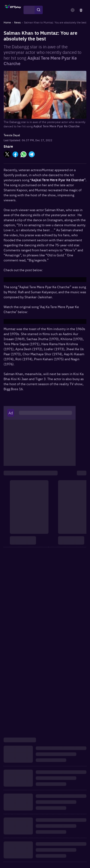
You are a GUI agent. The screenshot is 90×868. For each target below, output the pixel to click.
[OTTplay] (13, 10)
